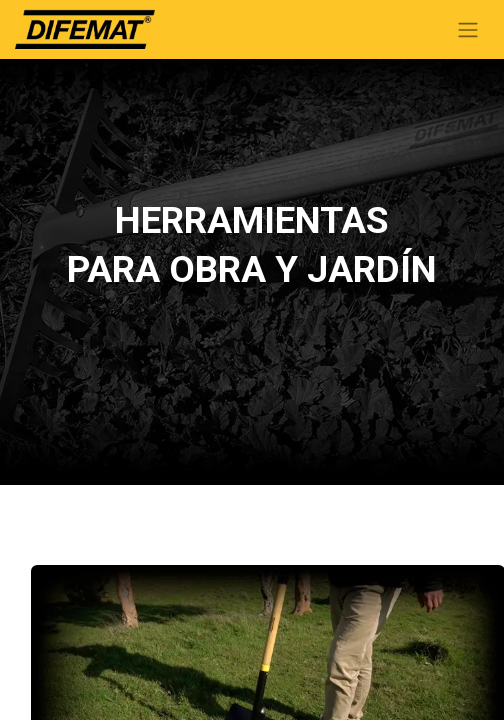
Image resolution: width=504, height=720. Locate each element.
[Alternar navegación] (468, 29)
